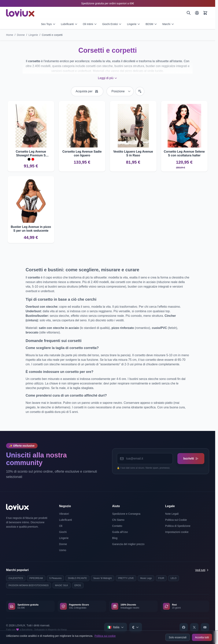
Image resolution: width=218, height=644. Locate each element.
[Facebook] (184, 627)
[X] (194, 627)
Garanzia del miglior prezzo (128, 544)
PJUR (161, 578)
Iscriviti (191, 458)
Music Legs (146, 578)
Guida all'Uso (120, 532)
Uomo (63, 550)
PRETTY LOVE (126, 578)
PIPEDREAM (36, 578)
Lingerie (134, 24)
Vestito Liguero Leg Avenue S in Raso (133, 153)
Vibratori (64, 514)
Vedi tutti (202, 570)
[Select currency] (136, 627)
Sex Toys (48, 24)
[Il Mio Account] (197, 13)
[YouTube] (205, 627)
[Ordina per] (120, 91)
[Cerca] (189, 13)
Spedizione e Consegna (126, 514)
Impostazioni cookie (177, 532)
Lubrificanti (69, 24)
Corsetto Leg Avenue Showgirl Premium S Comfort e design (31, 154)
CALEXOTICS (16, 578)
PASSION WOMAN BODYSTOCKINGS (29, 585)
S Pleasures (55, 578)
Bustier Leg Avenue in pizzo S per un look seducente (31, 229)
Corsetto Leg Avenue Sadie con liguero (82, 153)
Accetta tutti (202, 637)
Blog (115, 538)
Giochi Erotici (112, 24)
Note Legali (172, 514)
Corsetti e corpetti (52, 35)
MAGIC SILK (62, 585)
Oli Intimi (90, 24)
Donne (21, 35)
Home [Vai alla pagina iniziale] (10, 35)
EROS (78, 585)
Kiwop (64, 630)
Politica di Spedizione (178, 526)
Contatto (117, 526)
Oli (61, 526)
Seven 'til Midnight (103, 578)
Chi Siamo (118, 520)
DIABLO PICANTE (77, 578)
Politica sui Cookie (176, 520)
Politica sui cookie (105, 636)
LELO (174, 578)
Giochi (63, 532)
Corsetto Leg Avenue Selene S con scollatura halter (184, 153)
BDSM (151, 24)
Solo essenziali (177, 637)
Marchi (168, 24)
